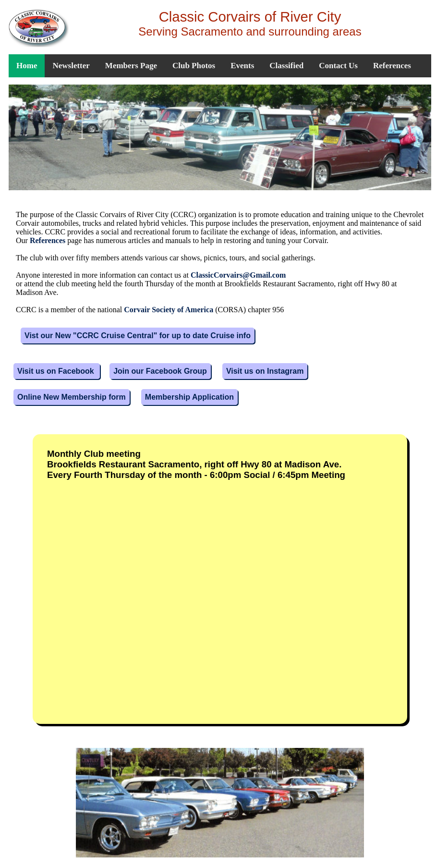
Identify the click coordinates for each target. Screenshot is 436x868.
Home (27, 66)
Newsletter (71, 66)
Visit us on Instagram (265, 371)
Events (242, 66)
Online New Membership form (72, 397)
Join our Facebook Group (160, 371)
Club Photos (194, 66)
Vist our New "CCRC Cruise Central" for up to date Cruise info (138, 336)
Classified (286, 66)
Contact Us (338, 66)
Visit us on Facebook (57, 371)
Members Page (131, 66)
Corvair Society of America (169, 310)
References (392, 66)
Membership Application (189, 397)
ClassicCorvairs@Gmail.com (238, 275)
